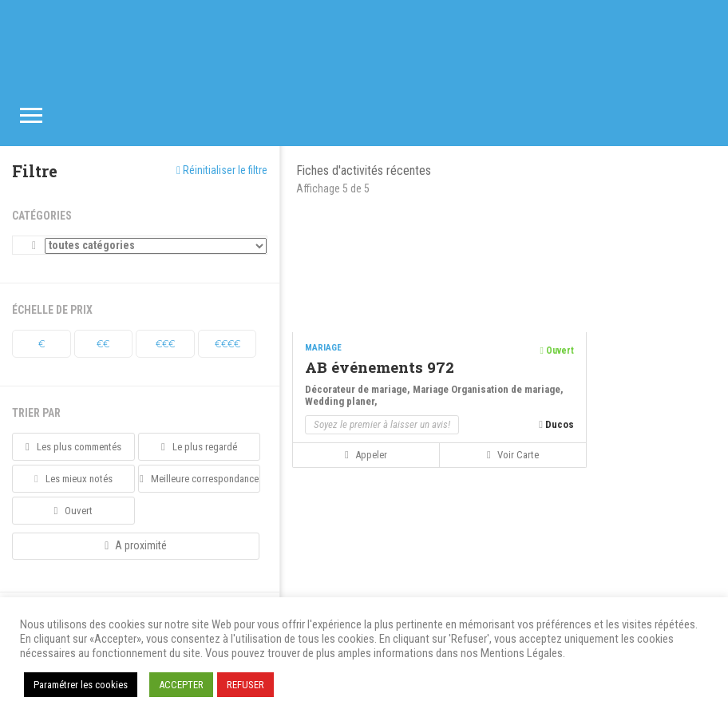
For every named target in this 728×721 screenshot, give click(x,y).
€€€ (165, 343)
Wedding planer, (341, 401)
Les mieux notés (73, 479)
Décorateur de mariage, (359, 389)
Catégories (42, 216)
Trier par (36, 413)
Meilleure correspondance (199, 479)
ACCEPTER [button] (181, 685)
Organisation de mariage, (507, 389)
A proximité (136, 545)
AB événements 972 (380, 367)
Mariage (432, 389)
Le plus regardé (199, 447)
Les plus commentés (73, 447)
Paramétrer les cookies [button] (81, 685)
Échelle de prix (52, 310)
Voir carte (513, 455)
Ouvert (73, 511)
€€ (103, 343)
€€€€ (227, 343)
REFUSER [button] (245, 685)
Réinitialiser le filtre (222, 170)
